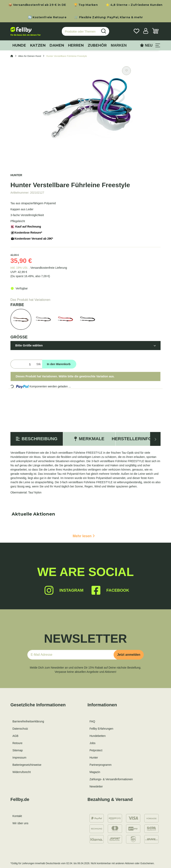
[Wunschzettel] (136, 31)
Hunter (94, 758)
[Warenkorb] (155, 31)
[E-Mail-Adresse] (72, 655)
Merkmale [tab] (89, 439)
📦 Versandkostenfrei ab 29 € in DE (37, 5)
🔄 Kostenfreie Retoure (47, 17)
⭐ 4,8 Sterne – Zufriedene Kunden (134, 5)
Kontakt (17, 816)
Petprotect (96, 750)
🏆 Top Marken (86, 5)
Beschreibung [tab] (37, 439)
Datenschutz (20, 729)
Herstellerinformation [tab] (142, 439)
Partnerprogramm (101, 765)
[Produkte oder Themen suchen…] (80, 31)
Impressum (19, 758)
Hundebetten (98, 736)
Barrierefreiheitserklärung (28, 721)
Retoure (17, 743)
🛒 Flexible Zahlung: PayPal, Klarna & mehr (109, 17)
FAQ (92, 721)
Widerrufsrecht (22, 772)
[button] (146, 31)
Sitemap (18, 750)
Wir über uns (20, 823)
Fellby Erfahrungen (101, 729)
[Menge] (23, 364)
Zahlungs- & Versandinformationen (111, 779)
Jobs (93, 743)
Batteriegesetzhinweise (27, 765)
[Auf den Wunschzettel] (126, 71)
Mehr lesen (84, 536)
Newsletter (96, 786)
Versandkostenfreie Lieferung (49, 268)
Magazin (95, 772)
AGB (15, 736)
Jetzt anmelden (129, 655)
